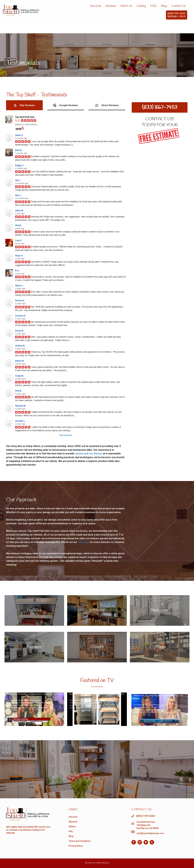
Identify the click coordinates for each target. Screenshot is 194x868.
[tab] (24, 105)
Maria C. (19, 286)
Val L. (18, 180)
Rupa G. (19, 256)
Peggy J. (20, 165)
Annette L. (20, 421)
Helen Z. (19, 135)
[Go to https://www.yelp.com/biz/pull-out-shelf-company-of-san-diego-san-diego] (152, 842)
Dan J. (18, 195)
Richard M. (21, 406)
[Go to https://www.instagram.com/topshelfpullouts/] (140, 842)
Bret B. (19, 150)
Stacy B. (19, 210)
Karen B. (20, 331)
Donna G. (20, 301)
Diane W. (20, 361)
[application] (34, 709)
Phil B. (18, 225)
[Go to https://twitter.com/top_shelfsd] (146, 842)
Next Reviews (66, 435)
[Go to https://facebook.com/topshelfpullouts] (134, 842)
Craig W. (19, 376)
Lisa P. (18, 240)
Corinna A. (20, 316)
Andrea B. (20, 346)
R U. (17, 271)
